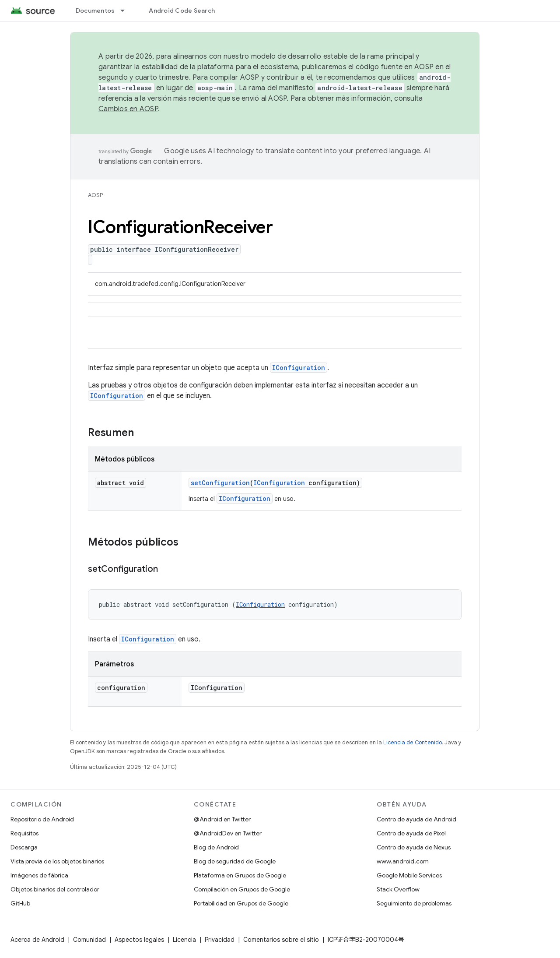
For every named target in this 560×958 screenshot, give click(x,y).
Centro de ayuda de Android (416, 819)
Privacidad (220, 940)
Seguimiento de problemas (414, 903)
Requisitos (24, 833)
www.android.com (403, 861)
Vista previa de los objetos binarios (57, 861)
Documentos (95, 11)
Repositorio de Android (42, 819)
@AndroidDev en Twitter (228, 833)
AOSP (95, 195)
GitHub (20, 903)
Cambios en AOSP (128, 109)
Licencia (184, 940)
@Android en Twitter (222, 819)
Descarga (24, 847)
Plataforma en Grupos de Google (240, 875)
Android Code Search (182, 11)
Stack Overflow (398, 889)
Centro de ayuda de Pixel (411, 833)
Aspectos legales (139, 940)
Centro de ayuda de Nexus (414, 847)
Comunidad (89, 940)
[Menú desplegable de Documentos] (126, 11)
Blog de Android (216, 847)
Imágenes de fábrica (39, 875)
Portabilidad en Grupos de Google (241, 903)
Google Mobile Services (409, 875)
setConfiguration (220, 483)
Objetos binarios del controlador (55, 889)
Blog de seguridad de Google (235, 861)
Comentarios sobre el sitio (281, 940)
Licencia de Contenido (413, 742)
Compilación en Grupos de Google (242, 889)
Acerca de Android (37, 940)
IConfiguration (299, 368)
